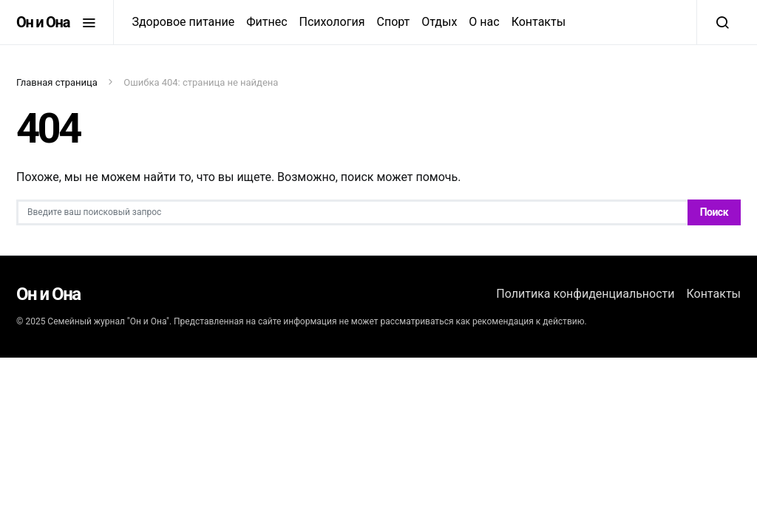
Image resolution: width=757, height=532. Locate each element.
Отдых (439, 22)
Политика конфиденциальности (585, 294)
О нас (484, 22)
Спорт (393, 22)
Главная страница (57, 82)
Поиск (714, 212)
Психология (332, 22)
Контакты (539, 22)
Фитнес (267, 22)
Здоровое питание (183, 22)
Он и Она (43, 22)
